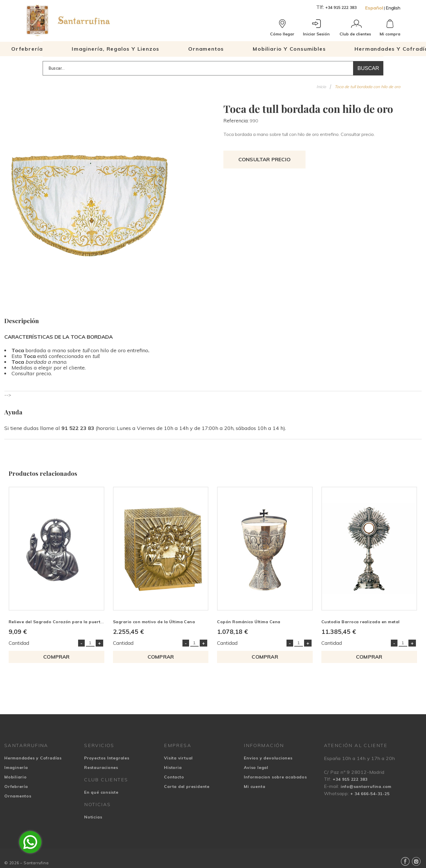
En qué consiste (101, 793)
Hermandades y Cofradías (33, 758)
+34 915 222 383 (341, 7)
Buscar (368, 68)
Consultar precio (264, 159)
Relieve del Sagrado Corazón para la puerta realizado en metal (76, 622)
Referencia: (236, 121)
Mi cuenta (255, 787)
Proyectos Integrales (107, 758)
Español (374, 8)
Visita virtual (178, 758)
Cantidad (19, 643)
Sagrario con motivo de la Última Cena (154, 622)
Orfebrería (16, 787)
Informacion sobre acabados (275, 777)
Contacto (174, 777)
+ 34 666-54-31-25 (370, 794)
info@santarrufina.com (366, 787)
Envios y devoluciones (268, 758)
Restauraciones (101, 768)
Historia (173, 768)
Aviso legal (256, 768)
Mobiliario (16, 777)
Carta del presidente (187, 787)
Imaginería (16, 768)
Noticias (93, 817)
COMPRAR (56, 657)
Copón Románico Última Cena (249, 622)
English (393, 8)
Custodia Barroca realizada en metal (361, 622)
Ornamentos (18, 796)
